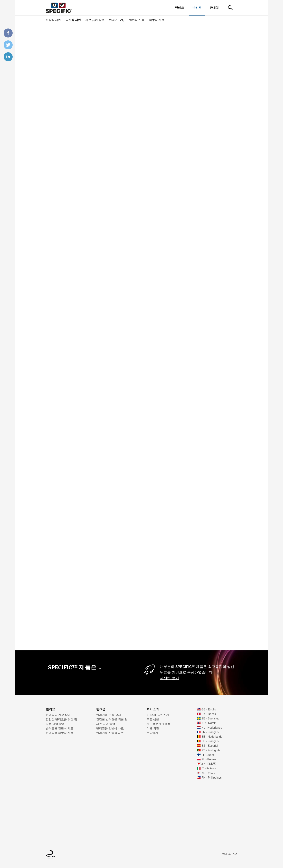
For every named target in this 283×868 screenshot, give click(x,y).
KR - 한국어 (209, 773)
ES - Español (210, 746)
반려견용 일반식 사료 (110, 728)
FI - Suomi (208, 755)
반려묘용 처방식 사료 (60, 733)
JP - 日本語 (209, 764)
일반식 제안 (73, 20)
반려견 (197, 8)
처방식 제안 (53, 20)
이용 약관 (153, 728)
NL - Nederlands (212, 728)
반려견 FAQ (117, 20)
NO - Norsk (209, 723)
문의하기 (152, 733)
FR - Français (210, 732)
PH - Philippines (212, 778)
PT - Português (211, 750)
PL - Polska (209, 759)
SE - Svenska (210, 718)
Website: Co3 (230, 854)
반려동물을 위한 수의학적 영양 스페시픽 (85, 28)
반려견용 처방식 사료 (110, 733)
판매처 (214, 8)
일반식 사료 (137, 20)
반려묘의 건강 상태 (58, 715)
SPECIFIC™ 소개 (158, 715)
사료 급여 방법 (95, 20)
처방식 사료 (157, 20)
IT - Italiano (209, 768)
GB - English (209, 709)
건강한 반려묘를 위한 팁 (61, 719)
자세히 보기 (169, 678)
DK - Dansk (209, 714)
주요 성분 (153, 719)
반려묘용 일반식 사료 (60, 728)
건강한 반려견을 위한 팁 (112, 719)
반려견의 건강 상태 (109, 715)
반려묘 (179, 8)
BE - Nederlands (212, 737)
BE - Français (210, 741)
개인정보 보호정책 (158, 724)
